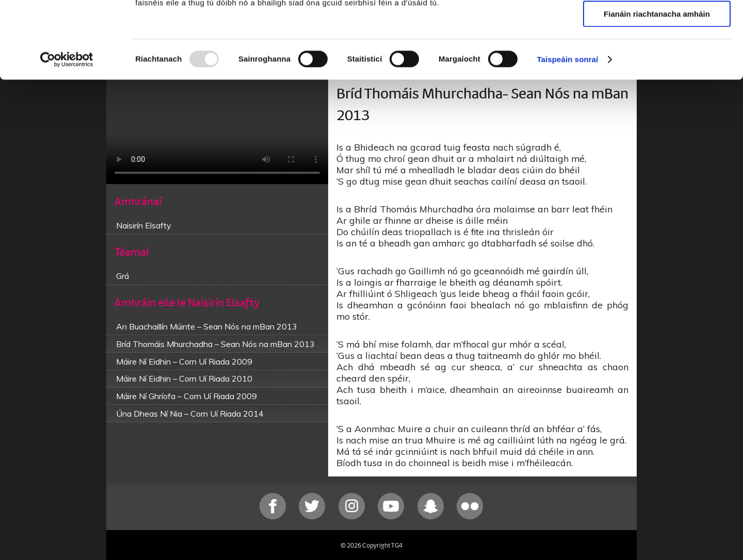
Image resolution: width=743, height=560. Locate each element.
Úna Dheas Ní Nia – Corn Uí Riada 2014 (190, 414)
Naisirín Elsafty (144, 225)
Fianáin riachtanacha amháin (657, 86)
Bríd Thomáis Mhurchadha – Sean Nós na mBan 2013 (215, 344)
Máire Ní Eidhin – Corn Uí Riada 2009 (184, 361)
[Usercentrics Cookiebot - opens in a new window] (67, 131)
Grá (123, 276)
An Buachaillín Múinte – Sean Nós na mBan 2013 (207, 326)
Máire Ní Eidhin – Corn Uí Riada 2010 (184, 378)
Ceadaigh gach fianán (657, 26)
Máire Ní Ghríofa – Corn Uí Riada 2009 (187, 396)
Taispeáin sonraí (567, 131)
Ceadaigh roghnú (657, 56)
